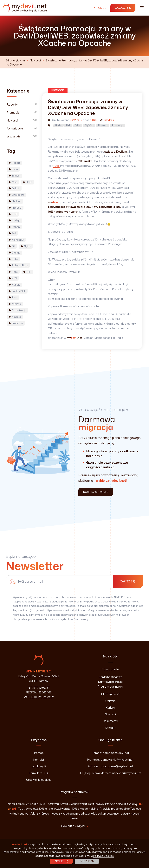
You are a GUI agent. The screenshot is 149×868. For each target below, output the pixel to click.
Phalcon (15, 201)
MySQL (89, 125)
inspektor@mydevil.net (126, 773)
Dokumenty (110, 721)
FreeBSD (15, 208)
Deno (13, 169)
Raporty (22, 104)
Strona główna (15, 60)
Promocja (118, 125)
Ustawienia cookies (39, 780)
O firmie (110, 701)
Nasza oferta (110, 669)
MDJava (15, 304)
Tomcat (15, 176)
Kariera (110, 708)
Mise (13, 182)
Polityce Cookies (104, 856)
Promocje (22, 112)
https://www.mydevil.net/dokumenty (67, 619)
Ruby (13, 259)
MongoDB (16, 240)
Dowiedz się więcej (73, 826)
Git (12, 246)
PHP (68, 125)
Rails (13, 272)
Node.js (14, 221)
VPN (78, 125)
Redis (58, 125)
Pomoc (102, 8)
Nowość (103, 125)
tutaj (56, 166)
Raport (14, 163)
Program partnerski (110, 687)
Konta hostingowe (110, 677)
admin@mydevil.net (120, 766)
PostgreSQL (17, 291)
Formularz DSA (39, 773)
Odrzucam (87, 861)
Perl (12, 233)
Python (14, 227)
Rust (13, 214)
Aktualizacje (22, 128)
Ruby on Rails (18, 265)
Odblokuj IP (39, 766)
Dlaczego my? (110, 694)
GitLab (14, 188)
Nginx (26, 246)
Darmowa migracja (110, 682)
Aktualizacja (17, 310)
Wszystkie (22, 136)
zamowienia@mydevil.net (117, 760)
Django (15, 253)
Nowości (35, 60)
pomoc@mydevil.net (116, 753)
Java (13, 298)
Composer (16, 195)
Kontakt (110, 728)
